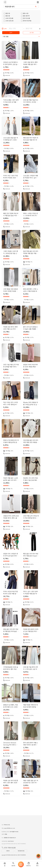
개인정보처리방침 (21, 851)
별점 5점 (7, 13)
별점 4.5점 (25, 13)
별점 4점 (7, 16)
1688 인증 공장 (9, 21)
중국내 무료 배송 (26, 21)
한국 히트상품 (25, 18)
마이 (37, 864)
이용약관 (8, 851)
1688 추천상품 (8, 18)
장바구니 (29, 864)
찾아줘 (13, 864)
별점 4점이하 (25, 16)
